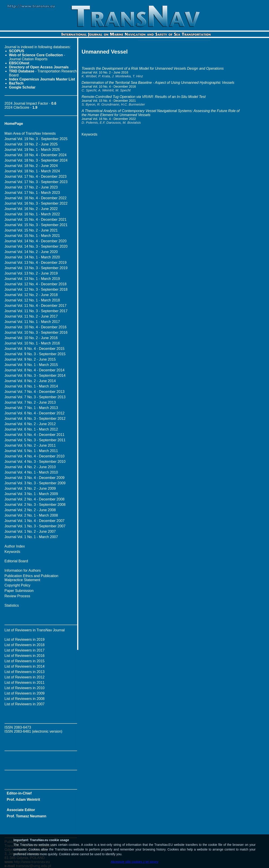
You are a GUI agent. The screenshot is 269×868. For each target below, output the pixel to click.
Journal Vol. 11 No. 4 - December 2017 (36, 306)
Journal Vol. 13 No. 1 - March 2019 (32, 279)
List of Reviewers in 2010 (25, 688)
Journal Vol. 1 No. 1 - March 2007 (31, 537)
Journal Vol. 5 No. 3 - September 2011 (35, 440)
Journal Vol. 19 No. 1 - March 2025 (32, 150)
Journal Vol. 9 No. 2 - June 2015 (30, 359)
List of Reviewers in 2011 (25, 683)
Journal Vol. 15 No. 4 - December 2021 (36, 220)
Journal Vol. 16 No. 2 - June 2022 (31, 209)
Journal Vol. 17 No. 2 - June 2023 (31, 187)
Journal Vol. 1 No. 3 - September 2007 (35, 526)
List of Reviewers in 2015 (25, 661)
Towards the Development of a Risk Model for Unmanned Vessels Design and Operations (153, 68)
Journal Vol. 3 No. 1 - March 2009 (31, 494)
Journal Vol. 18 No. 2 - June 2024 (31, 166)
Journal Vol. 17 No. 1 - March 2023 (32, 193)
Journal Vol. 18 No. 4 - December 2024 (36, 155)
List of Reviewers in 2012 (25, 677)
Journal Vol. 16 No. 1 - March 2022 (32, 214)
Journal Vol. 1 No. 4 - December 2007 (35, 521)
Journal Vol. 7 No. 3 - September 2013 (35, 397)
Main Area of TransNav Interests (30, 133)
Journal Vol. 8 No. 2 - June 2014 (30, 381)
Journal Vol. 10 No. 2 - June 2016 (31, 338)
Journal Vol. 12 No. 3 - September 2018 (36, 289)
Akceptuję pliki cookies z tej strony (134, 862)
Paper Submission (19, 591)
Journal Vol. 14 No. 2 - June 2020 (31, 252)
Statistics (12, 605)
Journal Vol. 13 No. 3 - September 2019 (36, 268)
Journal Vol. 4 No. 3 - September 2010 (35, 462)
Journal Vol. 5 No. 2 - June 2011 (30, 445)
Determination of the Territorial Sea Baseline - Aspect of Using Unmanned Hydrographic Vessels (158, 83)
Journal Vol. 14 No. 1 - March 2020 (32, 257)
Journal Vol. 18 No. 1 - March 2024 (32, 171)
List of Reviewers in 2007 (25, 704)
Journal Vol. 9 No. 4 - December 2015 (35, 349)
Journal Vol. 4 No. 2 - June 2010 (30, 467)
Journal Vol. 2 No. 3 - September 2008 (35, 505)
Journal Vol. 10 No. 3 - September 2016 (36, 332)
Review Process (17, 596)
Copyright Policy (17, 585)
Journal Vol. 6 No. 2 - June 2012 (30, 424)
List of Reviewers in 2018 (25, 645)
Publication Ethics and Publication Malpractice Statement (31, 578)
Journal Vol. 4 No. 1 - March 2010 (31, 472)
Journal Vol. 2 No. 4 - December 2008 (35, 499)
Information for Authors (23, 570)
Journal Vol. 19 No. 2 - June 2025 (31, 144)
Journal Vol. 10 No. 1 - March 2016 (32, 343)
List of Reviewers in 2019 (25, 640)
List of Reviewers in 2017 (25, 650)
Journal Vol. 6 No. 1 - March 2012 (31, 429)
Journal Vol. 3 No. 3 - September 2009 (35, 483)
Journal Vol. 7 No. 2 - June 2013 (30, 402)
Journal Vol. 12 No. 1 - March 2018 (32, 300)
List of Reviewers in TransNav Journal (35, 630)
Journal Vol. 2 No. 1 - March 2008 (31, 515)
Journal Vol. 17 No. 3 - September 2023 (36, 182)
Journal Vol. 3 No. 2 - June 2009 (30, 488)
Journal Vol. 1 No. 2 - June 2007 (30, 531)
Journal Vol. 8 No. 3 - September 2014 (35, 376)
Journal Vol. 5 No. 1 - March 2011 (31, 451)
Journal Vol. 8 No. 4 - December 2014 (35, 370)
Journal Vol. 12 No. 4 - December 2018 (36, 284)
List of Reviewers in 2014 (25, 666)
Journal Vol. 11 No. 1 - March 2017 (32, 322)
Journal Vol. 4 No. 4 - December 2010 (35, 456)
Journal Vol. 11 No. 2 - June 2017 (31, 316)
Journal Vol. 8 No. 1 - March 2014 (31, 386)
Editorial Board (16, 561)
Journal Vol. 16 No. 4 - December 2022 (36, 198)
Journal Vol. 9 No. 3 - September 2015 (35, 354)
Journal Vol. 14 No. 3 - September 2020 (36, 246)
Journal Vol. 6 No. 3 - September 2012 (35, 419)
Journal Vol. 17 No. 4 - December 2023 (36, 176)
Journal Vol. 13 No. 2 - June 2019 (31, 273)
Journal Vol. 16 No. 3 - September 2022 (36, 203)
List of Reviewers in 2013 (25, 672)
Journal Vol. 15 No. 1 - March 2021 (32, 236)
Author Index (15, 546)
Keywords (12, 552)
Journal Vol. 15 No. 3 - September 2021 (36, 225)
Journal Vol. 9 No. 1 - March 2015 (31, 365)
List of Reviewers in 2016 (25, 656)
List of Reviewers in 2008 (25, 699)
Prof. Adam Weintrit (23, 800)
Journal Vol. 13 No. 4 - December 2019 (36, 263)
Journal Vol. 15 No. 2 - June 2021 (31, 230)
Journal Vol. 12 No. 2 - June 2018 (31, 295)
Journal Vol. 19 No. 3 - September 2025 (36, 139)
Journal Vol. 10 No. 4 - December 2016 (36, 327)
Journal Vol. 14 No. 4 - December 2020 (36, 241)
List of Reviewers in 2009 (25, 693)
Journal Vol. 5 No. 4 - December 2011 (35, 435)
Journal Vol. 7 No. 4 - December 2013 (35, 392)
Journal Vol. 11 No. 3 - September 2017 (36, 311)
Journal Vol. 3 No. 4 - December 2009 (35, 478)
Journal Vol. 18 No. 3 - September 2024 (36, 160)
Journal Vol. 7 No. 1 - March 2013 (31, 408)
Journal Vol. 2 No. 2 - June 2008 (30, 510)
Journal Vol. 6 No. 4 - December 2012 (35, 413)
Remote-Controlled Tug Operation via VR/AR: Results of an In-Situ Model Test (144, 97)
